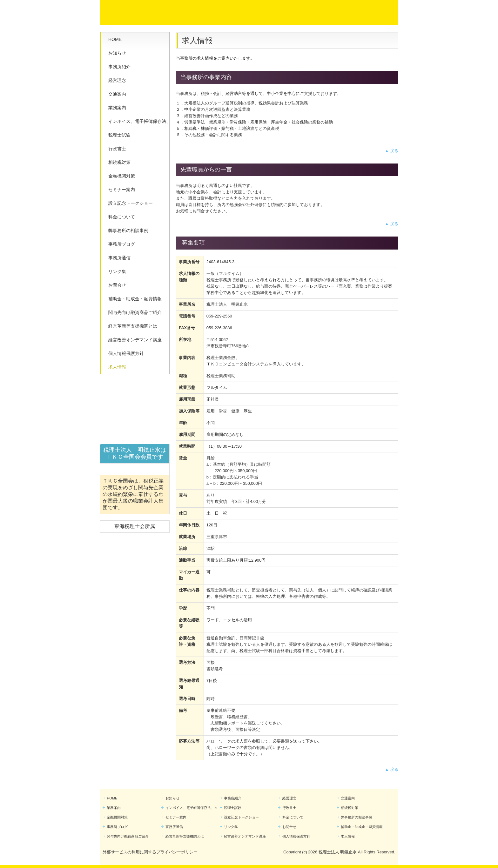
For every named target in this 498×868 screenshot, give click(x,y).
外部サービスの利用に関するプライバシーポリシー (150, 852)
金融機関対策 (122, 176)
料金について (122, 217)
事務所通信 (119, 258)
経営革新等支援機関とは (133, 326)
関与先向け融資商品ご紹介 (135, 312)
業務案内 (117, 108)
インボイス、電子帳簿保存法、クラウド (139, 121)
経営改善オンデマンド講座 (135, 340)
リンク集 (117, 271)
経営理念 (117, 80)
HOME (115, 39)
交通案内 (117, 94)
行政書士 (117, 149)
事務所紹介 (119, 67)
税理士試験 (119, 135)
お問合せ (117, 285)
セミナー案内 (122, 190)
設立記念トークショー (131, 203)
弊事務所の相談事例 (128, 230)
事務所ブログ (122, 244)
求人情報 (117, 367)
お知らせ (117, 53)
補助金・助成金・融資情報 (135, 299)
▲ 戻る (392, 151)
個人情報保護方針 (126, 353)
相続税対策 (119, 162)
